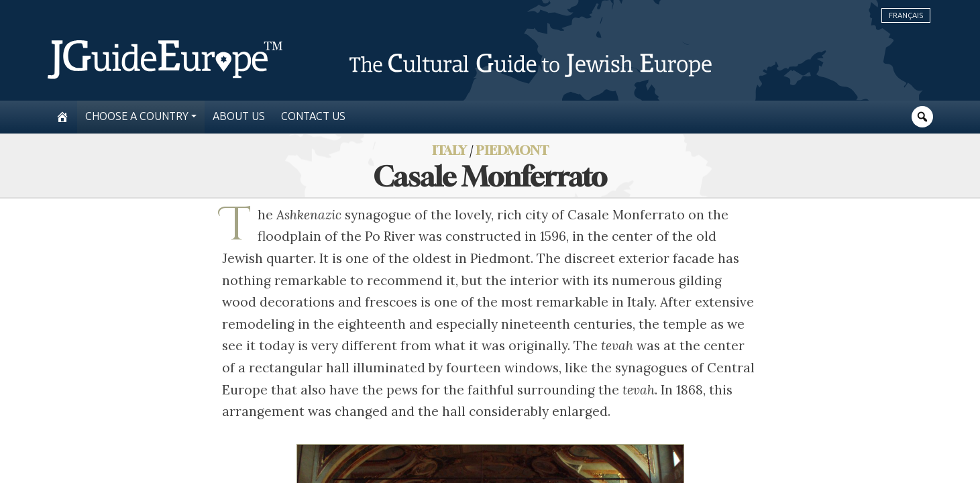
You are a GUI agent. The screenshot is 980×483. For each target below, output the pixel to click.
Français (906, 15)
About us (239, 116)
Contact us (313, 116)
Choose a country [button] (137, 116)
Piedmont (512, 150)
